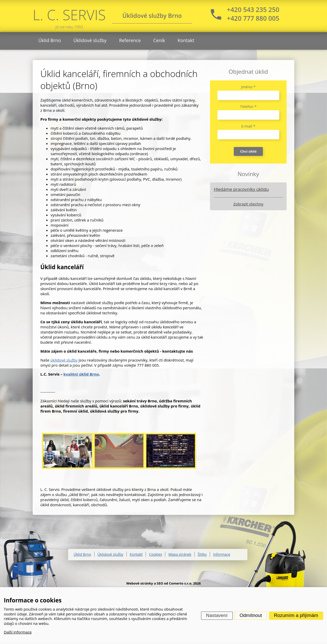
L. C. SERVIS (69, 17)
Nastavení (217, 615)
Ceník (159, 40)
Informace (222, 554)
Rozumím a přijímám (296, 615)
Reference (130, 40)
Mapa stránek (180, 554)
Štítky (202, 554)
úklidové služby (64, 360)
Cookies (155, 554)
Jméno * (248, 87)
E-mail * (248, 126)
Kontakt (186, 40)
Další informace (18, 632)
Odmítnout (251, 615)
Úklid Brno (50, 40)
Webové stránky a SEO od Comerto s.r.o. (159, 583)
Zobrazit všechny (248, 204)
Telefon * (248, 106)
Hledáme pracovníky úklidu (241, 189)
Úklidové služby (90, 40)
